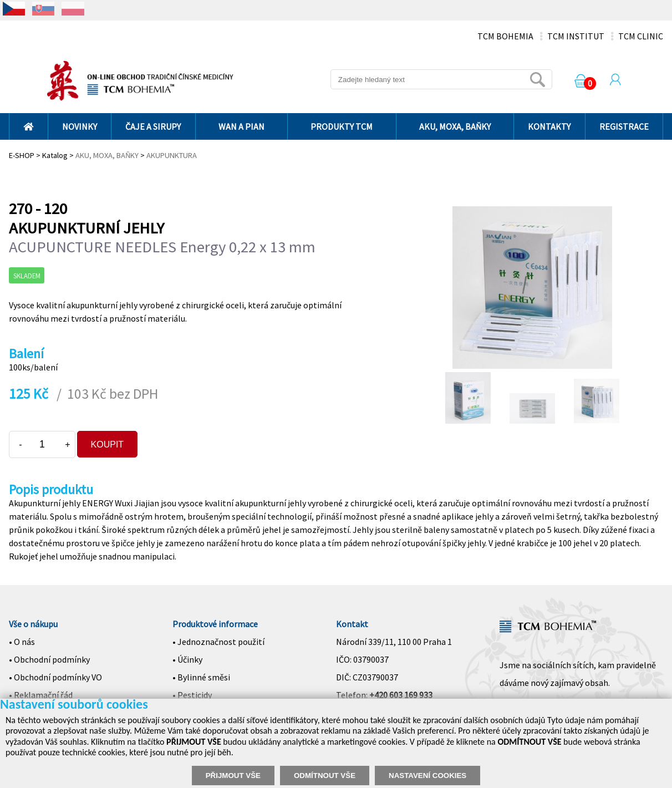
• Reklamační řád (41, 695)
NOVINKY (80, 126)
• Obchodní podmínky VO (55, 677)
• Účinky (187, 659)
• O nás (22, 642)
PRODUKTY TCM (342, 126)
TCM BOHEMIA (505, 36)
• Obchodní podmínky (49, 659)
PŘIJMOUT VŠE (233, 776)
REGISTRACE (624, 126)
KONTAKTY (549, 126)
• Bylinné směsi (201, 677)
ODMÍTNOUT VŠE (325, 776)
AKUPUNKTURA (172, 155)
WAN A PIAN (241, 126)
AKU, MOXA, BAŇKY (455, 126)
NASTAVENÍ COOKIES (427, 776)
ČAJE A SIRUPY (153, 126)
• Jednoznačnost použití (218, 642)
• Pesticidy (192, 695)
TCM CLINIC (641, 36)
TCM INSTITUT (576, 36)
